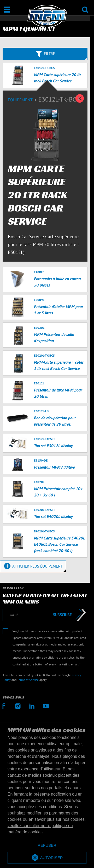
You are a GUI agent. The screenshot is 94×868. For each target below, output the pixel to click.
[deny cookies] (47, 846)
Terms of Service (28, 680)
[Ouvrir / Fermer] (7, 10)
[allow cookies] (47, 858)
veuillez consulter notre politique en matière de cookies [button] (40, 829)
